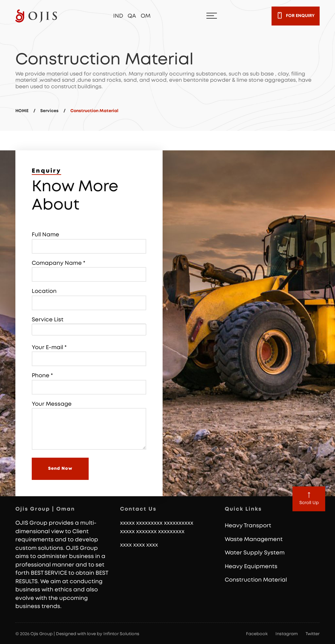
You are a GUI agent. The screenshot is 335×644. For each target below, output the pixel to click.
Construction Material (256, 580)
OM (146, 16)
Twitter (313, 634)
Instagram (287, 634)
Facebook (257, 634)
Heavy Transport (248, 525)
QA (132, 16)
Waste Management (254, 539)
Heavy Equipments (251, 566)
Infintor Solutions (121, 634)
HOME (22, 111)
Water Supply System (255, 553)
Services (49, 111)
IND (118, 16)
